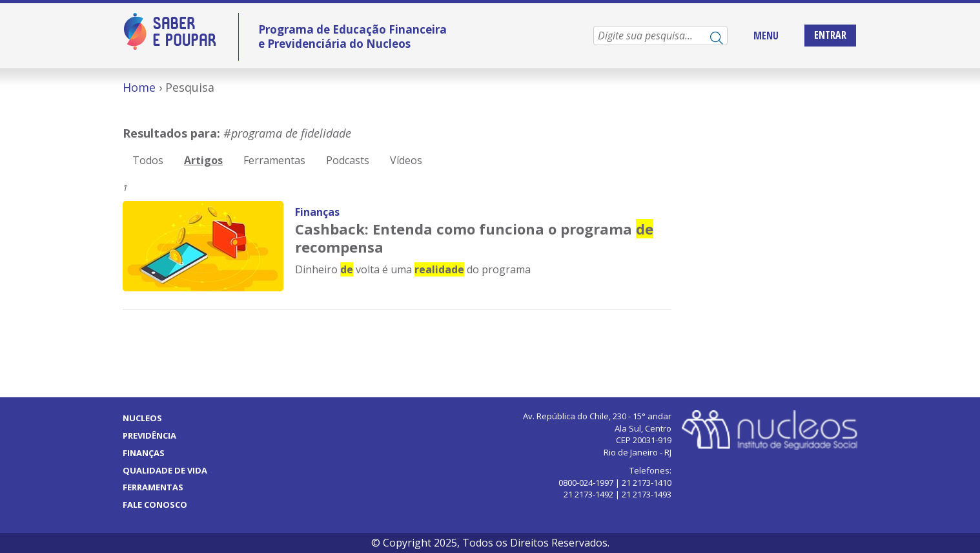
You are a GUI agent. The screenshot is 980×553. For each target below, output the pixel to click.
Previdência (149, 435)
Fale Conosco (155, 505)
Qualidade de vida (165, 470)
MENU (766, 36)
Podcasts (348, 160)
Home (139, 87)
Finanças (317, 212)
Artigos (203, 160)
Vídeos (406, 160)
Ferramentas (274, 160)
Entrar (830, 35)
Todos (148, 160)
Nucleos (142, 418)
